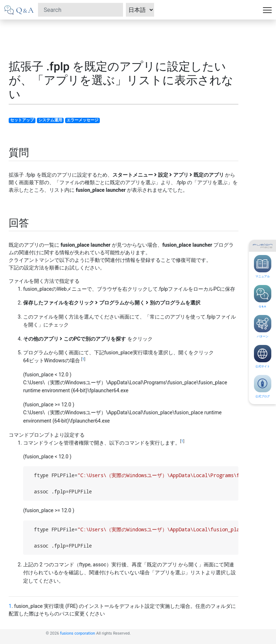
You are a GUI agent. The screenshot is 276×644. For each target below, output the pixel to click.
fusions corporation (78, 633)
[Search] (80, 10)
